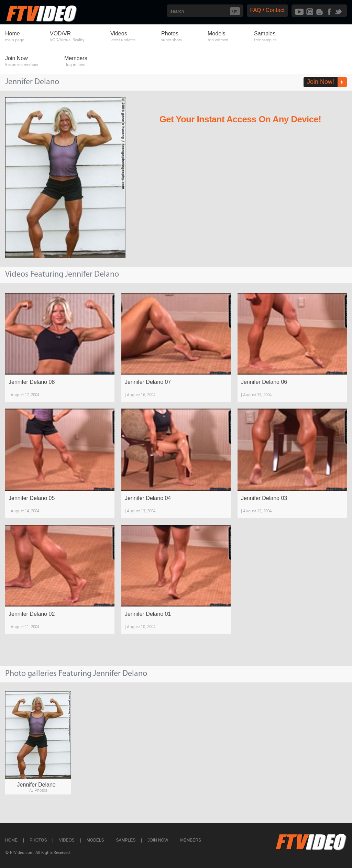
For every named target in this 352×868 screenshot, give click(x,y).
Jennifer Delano (36, 785)
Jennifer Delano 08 (32, 382)
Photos (38, 840)
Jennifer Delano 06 (264, 382)
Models (95, 840)
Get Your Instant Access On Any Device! (240, 119)
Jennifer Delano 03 (264, 498)
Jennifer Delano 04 (148, 498)
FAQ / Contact (267, 10)
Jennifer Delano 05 (32, 498)
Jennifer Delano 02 (32, 614)
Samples (126, 840)
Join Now (158, 840)
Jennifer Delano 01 (148, 614)
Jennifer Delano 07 (148, 382)
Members (191, 840)
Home (11, 840)
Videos (67, 840)
